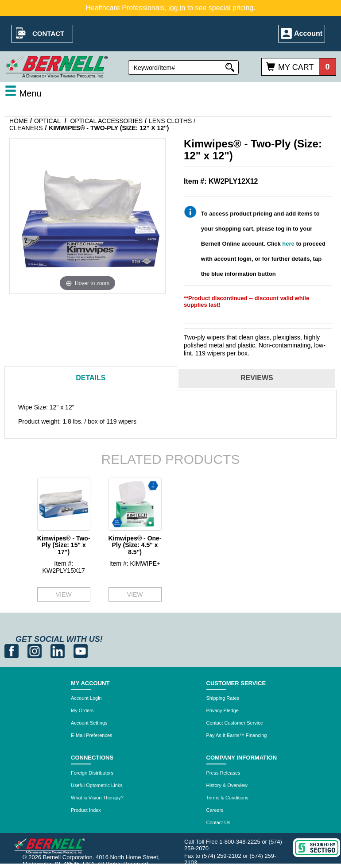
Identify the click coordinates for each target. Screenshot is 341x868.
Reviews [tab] (257, 378)
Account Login (86, 698)
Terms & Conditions (227, 798)
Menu (23, 93)
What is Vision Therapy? (97, 798)
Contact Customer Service (235, 723)
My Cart (296, 67)
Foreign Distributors (92, 773)
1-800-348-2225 (240, 842)
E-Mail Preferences (92, 735)
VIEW (64, 594)
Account (308, 33)
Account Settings (89, 723)
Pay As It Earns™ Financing (237, 735)
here (288, 244)
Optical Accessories (106, 121)
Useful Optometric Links (97, 785)
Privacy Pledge (223, 710)
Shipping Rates (223, 698)
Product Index (86, 810)
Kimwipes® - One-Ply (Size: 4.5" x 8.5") (135, 545)
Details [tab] (91, 378)
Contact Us (218, 822)
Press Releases (223, 773)
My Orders (82, 710)
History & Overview (227, 785)
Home (19, 121)
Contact (48, 33)
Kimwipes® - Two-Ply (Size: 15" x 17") (64, 545)
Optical (47, 121)
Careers (215, 810)
